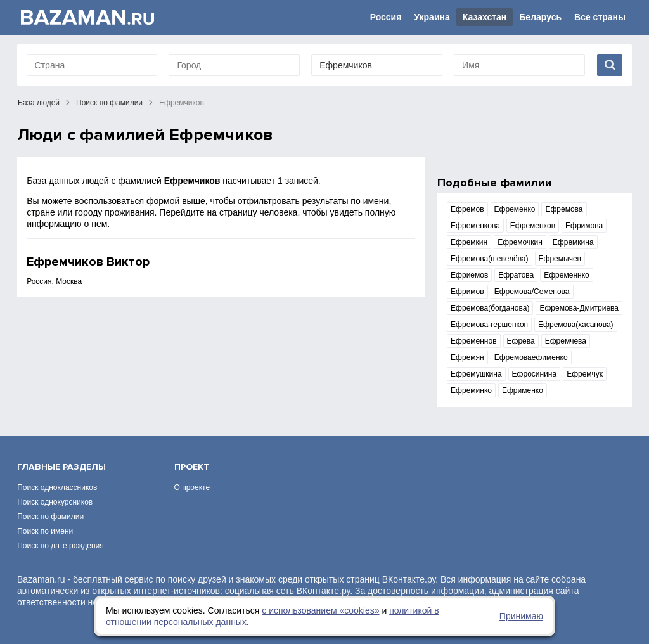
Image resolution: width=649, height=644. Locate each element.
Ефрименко (523, 390)
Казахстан (485, 17)
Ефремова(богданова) (490, 308)
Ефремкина (573, 242)
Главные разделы (61, 450)
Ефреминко (471, 390)
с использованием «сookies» (320, 610)
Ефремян (467, 357)
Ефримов (467, 292)
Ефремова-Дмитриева (579, 308)
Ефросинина (535, 374)
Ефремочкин (520, 242)
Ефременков (533, 226)
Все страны (600, 17)
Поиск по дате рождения (61, 529)
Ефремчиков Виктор (88, 262)
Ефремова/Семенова (532, 292)
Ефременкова (475, 226)
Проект (192, 450)
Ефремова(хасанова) (575, 325)
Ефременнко (566, 275)
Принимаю (521, 616)
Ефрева (521, 341)
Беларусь (540, 17)
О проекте (192, 471)
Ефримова (584, 226)
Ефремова (564, 209)
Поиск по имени (45, 515)
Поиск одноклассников (57, 471)
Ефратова (516, 275)
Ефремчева (566, 341)
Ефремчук (585, 374)
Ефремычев (560, 259)
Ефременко (515, 209)
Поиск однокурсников (55, 486)
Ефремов (467, 209)
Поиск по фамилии (109, 103)
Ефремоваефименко (531, 357)
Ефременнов (473, 341)
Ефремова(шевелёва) (489, 259)
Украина (432, 17)
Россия (386, 17)
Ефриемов (469, 275)
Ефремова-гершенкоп (489, 325)
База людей (39, 103)
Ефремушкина (476, 374)
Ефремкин (469, 242)
